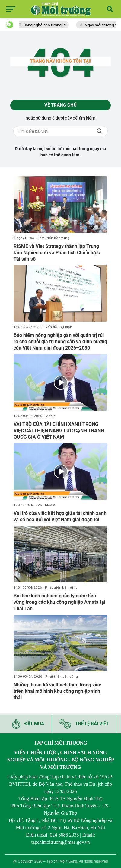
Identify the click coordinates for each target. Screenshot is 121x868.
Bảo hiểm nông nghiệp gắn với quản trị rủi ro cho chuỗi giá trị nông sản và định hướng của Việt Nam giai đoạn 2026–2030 (60, 342)
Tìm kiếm (100, 131)
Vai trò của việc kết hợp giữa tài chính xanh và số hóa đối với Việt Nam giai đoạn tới (60, 516)
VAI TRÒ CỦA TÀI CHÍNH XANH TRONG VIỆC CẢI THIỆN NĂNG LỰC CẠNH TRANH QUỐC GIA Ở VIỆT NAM (59, 431)
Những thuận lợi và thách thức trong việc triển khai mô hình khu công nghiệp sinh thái (57, 691)
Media (50, 416)
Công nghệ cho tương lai (46, 25)
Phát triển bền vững (53, 238)
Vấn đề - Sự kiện (59, 327)
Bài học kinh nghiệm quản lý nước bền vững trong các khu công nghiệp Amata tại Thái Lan (59, 602)
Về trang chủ (61, 105)
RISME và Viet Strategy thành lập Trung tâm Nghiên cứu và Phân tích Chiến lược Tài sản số (57, 253)
